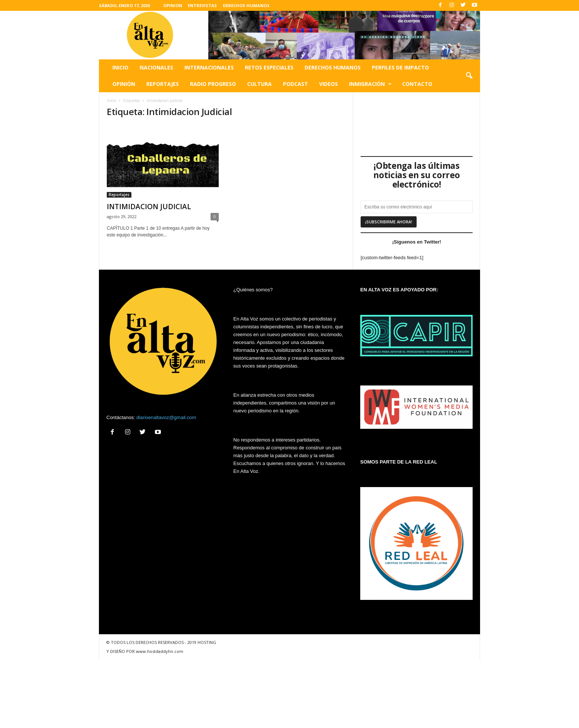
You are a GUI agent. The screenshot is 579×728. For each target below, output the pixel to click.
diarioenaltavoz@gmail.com (166, 417)
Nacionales (156, 67)
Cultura (259, 84)
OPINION (173, 5)
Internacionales (209, 67)
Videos (329, 84)
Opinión (124, 84)
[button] (469, 76)
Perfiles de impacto (400, 67)
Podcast (295, 84)
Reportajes (163, 84)
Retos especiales (269, 67)
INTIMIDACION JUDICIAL (149, 207)
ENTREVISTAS (202, 5)
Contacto (417, 84)
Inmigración (370, 84)
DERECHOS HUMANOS (246, 5)
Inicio (120, 67)
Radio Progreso (213, 84)
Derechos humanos (333, 67)
